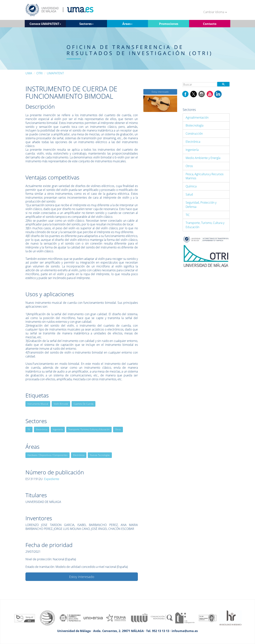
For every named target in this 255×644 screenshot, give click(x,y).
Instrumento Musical (38, 404)
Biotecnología (194, 125)
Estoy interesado (82, 577)
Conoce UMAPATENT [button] (45, 24)
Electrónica (42, 429)
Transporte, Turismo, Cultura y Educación (89, 429)
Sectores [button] (86, 24)
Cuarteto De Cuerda (83, 404)
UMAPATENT (55, 73)
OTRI (39, 73)
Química (191, 186)
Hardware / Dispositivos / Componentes (48, 455)
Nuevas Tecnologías (100, 455)
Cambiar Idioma (215, 12)
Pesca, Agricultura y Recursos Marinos (205, 176)
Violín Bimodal (61, 404)
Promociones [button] (169, 24)
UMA (29, 73)
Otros (118, 429)
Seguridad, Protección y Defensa (201, 205)
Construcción (194, 134)
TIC (29, 429)
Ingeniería (58, 429)
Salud (189, 194)
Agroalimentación (197, 117)
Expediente (52, 479)
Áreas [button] (127, 24)
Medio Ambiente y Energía (203, 158)
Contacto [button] (210, 24)
